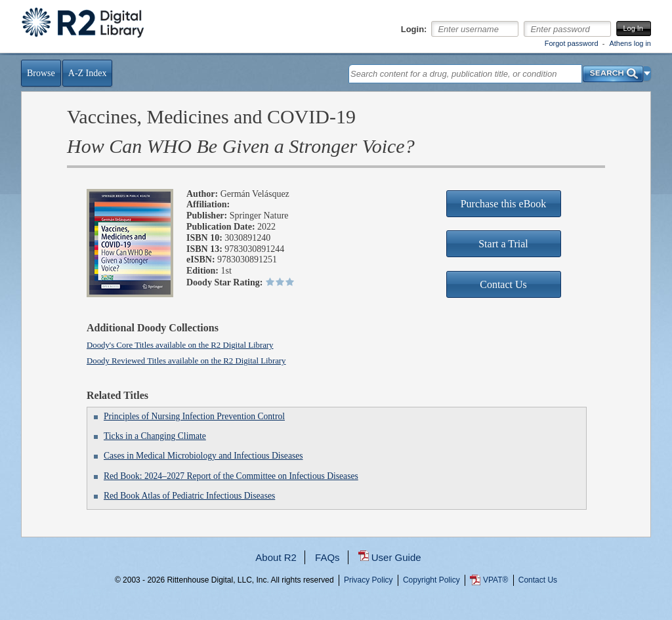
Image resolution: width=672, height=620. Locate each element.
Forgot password (572, 43)
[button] (647, 73)
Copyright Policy (431, 580)
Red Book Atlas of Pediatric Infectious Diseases (189, 496)
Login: (414, 30)
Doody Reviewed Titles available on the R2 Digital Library (186, 361)
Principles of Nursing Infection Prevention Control (194, 416)
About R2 (276, 557)
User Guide (396, 557)
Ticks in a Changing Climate (155, 436)
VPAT (495, 580)
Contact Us (538, 580)
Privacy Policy (368, 580)
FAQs (327, 557)
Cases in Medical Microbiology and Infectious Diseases (203, 456)
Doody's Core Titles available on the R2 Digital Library (180, 345)
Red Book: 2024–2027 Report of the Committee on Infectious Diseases (231, 476)
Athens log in (630, 43)
